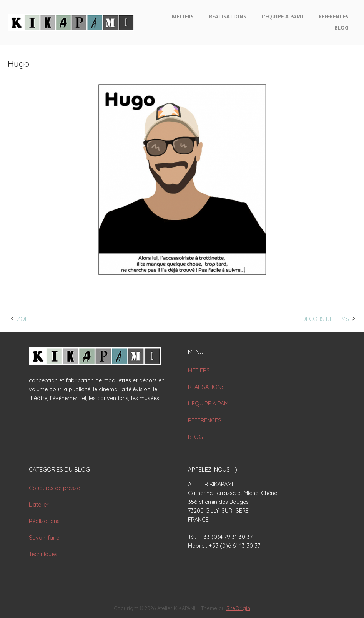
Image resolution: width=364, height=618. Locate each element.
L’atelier (39, 505)
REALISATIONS (228, 17)
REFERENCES (334, 17)
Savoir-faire (44, 538)
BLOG (342, 28)
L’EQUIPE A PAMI (283, 17)
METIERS (183, 17)
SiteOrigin (238, 608)
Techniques (43, 554)
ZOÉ (22, 319)
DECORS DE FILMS (326, 319)
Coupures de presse (54, 488)
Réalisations (44, 521)
